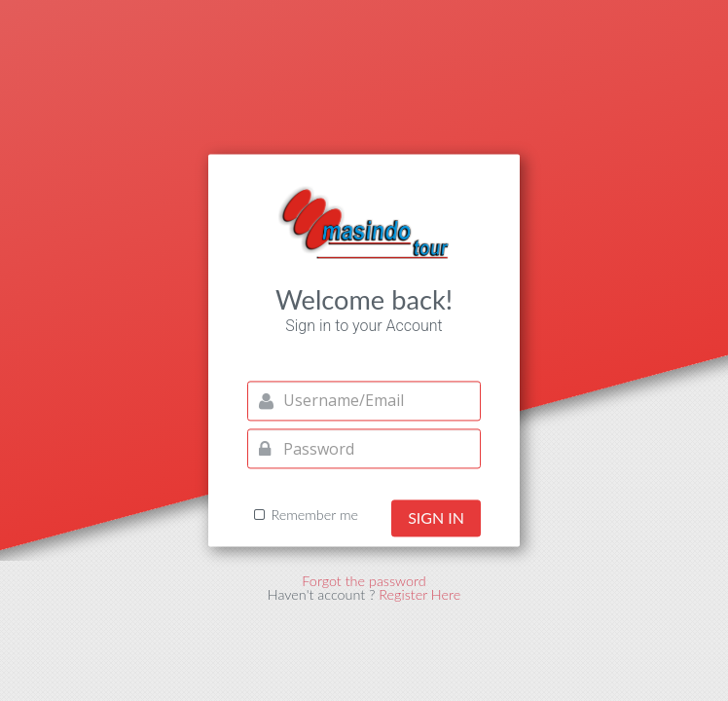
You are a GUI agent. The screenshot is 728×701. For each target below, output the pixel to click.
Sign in (436, 518)
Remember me (314, 516)
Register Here (419, 595)
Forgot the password (364, 581)
